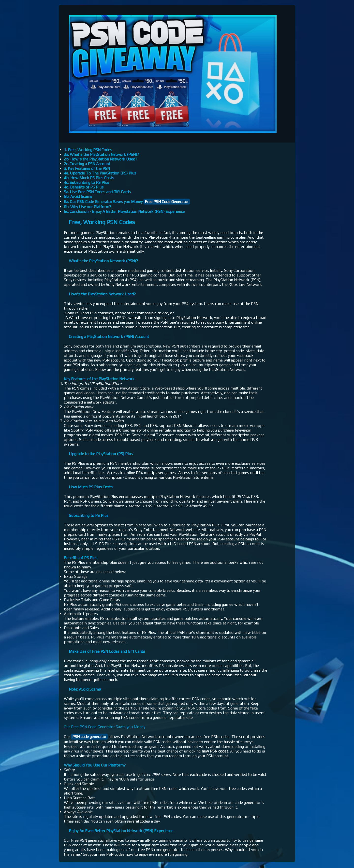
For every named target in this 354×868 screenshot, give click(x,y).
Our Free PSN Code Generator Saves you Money (105, 727)
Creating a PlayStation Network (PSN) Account (109, 337)
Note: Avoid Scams (85, 689)
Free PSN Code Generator (167, 202)
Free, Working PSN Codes (102, 222)
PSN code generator (89, 737)
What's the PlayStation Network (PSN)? (103, 261)
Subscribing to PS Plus (89, 515)
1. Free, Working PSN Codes (88, 150)
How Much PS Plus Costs (91, 487)
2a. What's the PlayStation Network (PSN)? (101, 154)
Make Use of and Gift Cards (107, 651)
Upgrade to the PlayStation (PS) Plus (101, 454)
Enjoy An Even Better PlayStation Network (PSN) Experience (121, 831)
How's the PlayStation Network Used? (102, 294)
